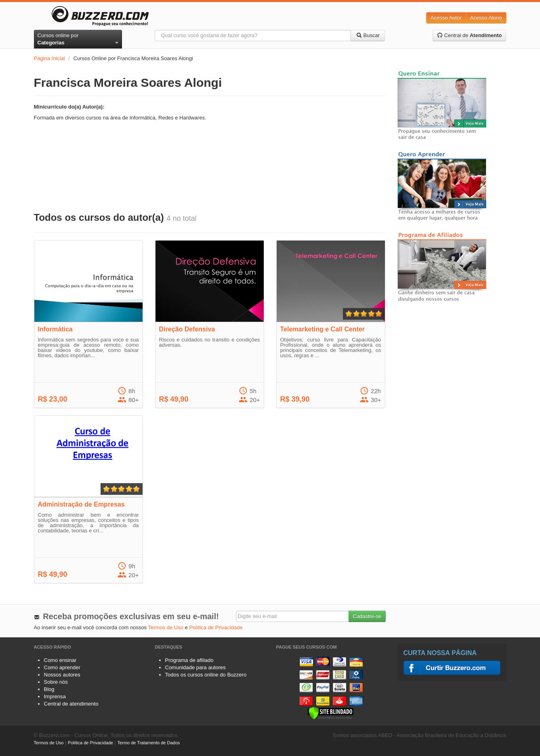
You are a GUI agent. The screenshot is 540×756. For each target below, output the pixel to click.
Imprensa (55, 696)
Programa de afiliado (189, 660)
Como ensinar (60, 660)
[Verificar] (331, 713)
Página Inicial (49, 58)
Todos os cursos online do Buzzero (206, 675)
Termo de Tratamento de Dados (149, 743)
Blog (49, 689)
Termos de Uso (166, 627)
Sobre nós (56, 682)
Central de (470, 35)
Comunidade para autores (195, 667)
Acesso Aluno (486, 18)
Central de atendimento (71, 704)
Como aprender (62, 667)
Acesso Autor (446, 18)
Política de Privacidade (216, 627)
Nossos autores (62, 675)
